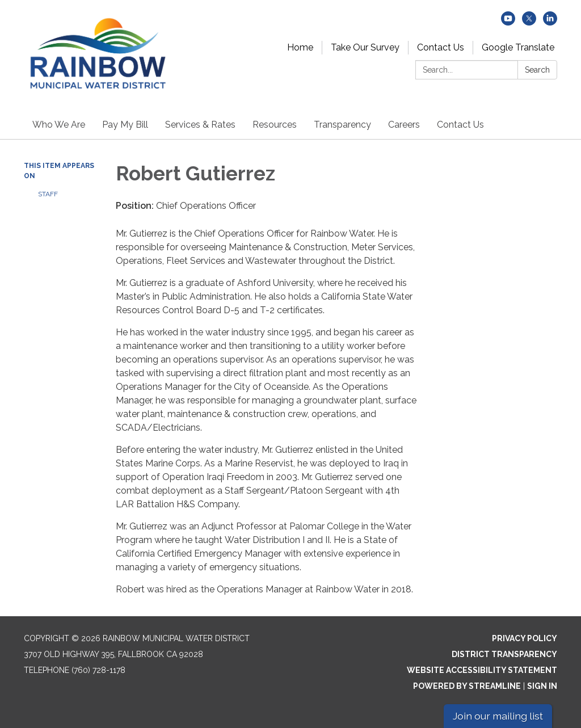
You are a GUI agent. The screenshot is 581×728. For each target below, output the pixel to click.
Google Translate (518, 47)
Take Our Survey (365, 47)
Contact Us (441, 47)
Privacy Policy (525, 638)
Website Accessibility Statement (482, 670)
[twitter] (529, 22)
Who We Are (59, 125)
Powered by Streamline (467, 686)
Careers (404, 125)
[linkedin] (550, 22)
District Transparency (504, 654)
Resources (275, 125)
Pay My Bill (125, 125)
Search (537, 70)
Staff (48, 194)
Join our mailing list (498, 716)
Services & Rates (200, 125)
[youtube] (508, 22)
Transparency (342, 125)
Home (300, 47)
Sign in (542, 686)
